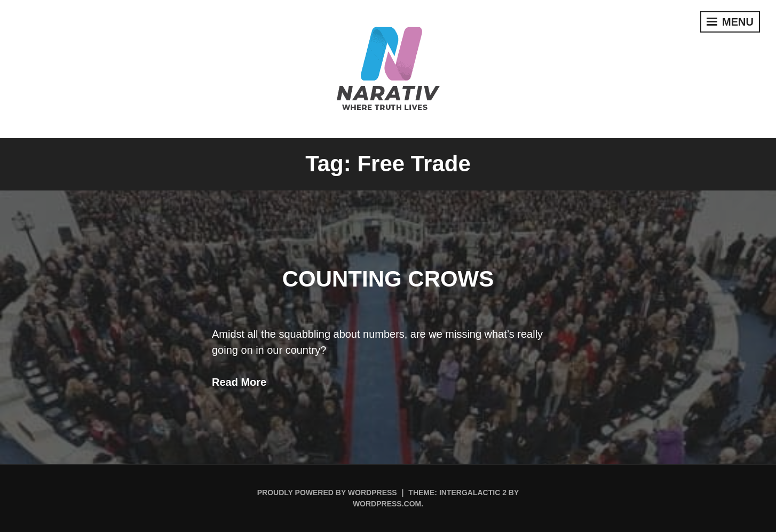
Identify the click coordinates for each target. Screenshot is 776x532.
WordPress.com (387, 504)
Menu (730, 22)
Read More (239, 382)
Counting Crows (388, 279)
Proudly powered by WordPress (327, 493)
